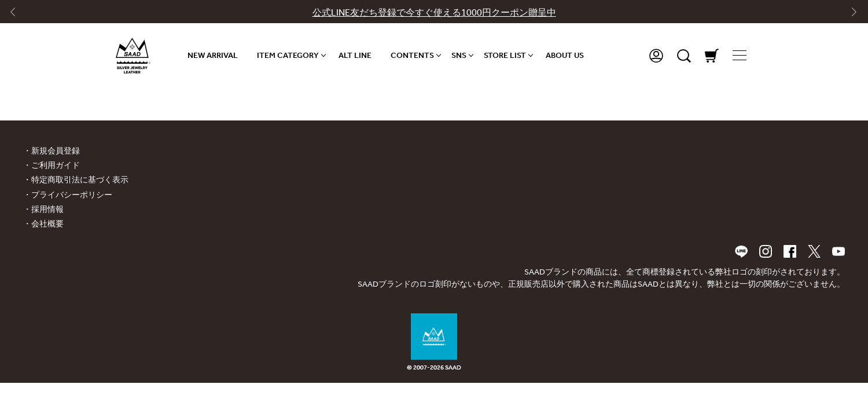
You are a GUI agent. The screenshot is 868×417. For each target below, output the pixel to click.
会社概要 (47, 224)
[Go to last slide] (18, 14)
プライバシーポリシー (72, 195)
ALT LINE (355, 55)
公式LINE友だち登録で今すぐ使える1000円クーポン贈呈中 (434, 12)
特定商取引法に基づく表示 (80, 180)
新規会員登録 (56, 151)
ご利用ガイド (56, 165)
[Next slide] (850, 14)
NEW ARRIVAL (213, 55)
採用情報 (47, 209)
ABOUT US (565, 55)
